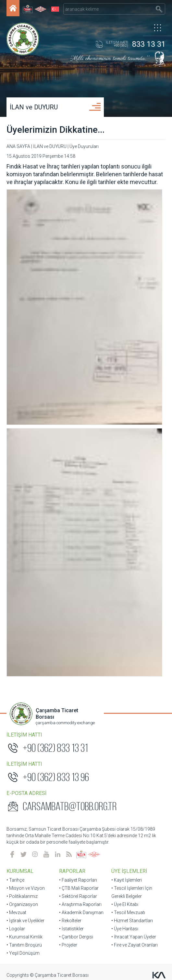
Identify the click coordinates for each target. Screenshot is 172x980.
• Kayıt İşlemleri (127, 492)
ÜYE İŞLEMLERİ (129, 484)
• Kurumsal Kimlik (25, 549)
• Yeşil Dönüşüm (23, 565)
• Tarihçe (15, 492)
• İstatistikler (71, 541)
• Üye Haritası (125, 541)
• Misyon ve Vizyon (26, 501)
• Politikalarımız (22, 509)
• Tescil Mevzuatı (128, 525)
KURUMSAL (20, 484)
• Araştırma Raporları (80, 517)
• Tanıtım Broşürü (24, 557)
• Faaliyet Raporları (78, 492)
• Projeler (68, 557)
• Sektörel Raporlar (78, 509)
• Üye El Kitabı (125, 517)
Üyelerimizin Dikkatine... (55, 130)
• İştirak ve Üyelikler (25, 533)
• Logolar (16, 541)
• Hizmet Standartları (132, 533)
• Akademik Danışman (81, 525)
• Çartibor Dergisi (76, 549)
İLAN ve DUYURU (34, 107)
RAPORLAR (72, 484)
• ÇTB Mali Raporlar (79, 501)
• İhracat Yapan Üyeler (134, 549)
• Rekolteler (70, 533)
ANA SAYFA (18, 146)
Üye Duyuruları (84, 146)
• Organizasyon (22, 517)
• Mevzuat (16, 525)
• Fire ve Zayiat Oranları (135, 557)
